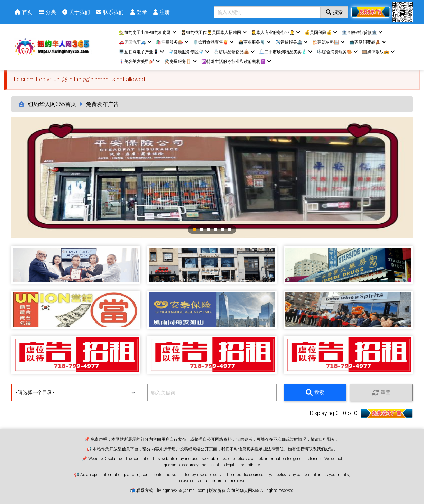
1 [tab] (195, 230)
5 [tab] (222, 230)
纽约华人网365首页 (52, 104)
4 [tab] (215, 230)
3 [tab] (209, 230)
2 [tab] (202, 230)
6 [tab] (229, 230)
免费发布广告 (102, 104)
